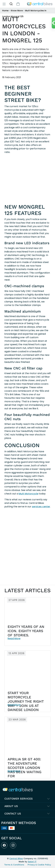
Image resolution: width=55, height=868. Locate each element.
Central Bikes (16, 858)
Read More (14, 639)
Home (5, 11)
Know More (17, 11)
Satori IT (32, 862)
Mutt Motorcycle (28, 494)
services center (41, 507)
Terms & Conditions (14, 865)
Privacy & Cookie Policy (39, 865)
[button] (11, 4)
